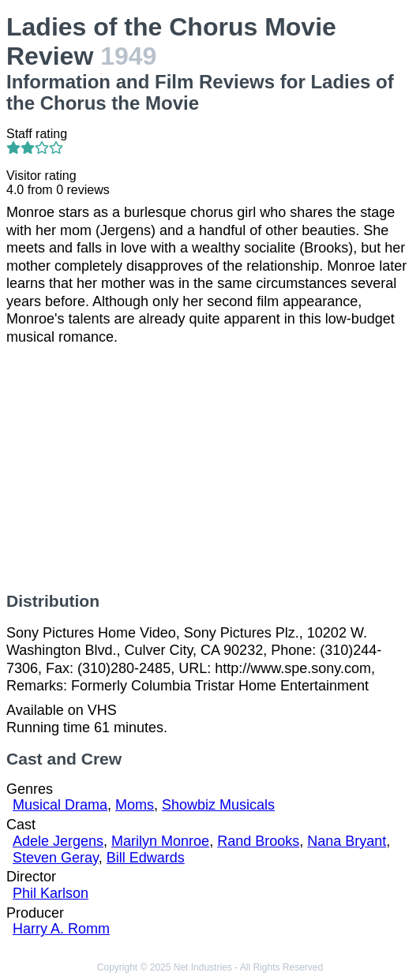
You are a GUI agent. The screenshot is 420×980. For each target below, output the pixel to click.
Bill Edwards (146, 858)
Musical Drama (60, 805)
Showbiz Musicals (218, 805)
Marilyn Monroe (160, 841)
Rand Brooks (258, 841)
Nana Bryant (347, 841)
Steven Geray (56, 858)
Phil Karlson (51, 893)
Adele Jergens (58, 841)
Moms (135, 805)
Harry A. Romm (61, 929)
